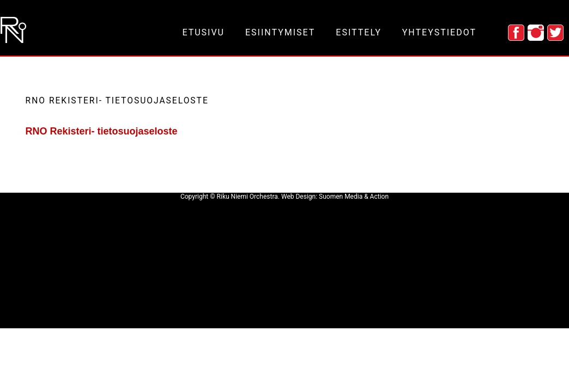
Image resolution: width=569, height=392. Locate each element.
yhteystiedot (439, 32)
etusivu (203, 32)
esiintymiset (280, 32)
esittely (358, 32)
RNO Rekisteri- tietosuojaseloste (102, 131)
